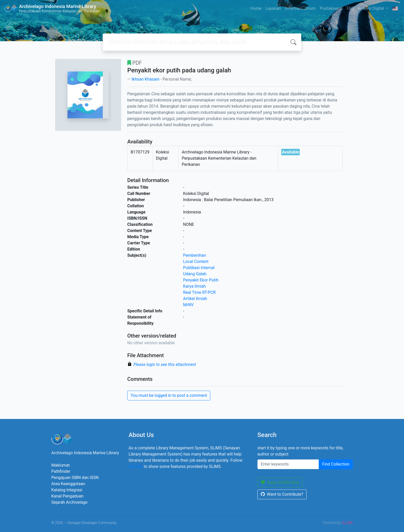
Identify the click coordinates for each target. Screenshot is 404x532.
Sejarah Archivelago (69, 502)
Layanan (273, 8)
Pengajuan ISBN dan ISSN (75, 478)
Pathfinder (61, 471)
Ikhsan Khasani (145, 79)
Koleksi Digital (372, 8)
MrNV (188, 305)
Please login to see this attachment (165, 364)
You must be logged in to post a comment (169, 395)
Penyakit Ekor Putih (201, 280)
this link (136, 466)
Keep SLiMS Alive (280, 482)
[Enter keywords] (288, 464)
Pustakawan (331, 8)
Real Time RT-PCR (199, 292)
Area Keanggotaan (68, 484)
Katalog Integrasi (67, 490)
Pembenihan (195, 255)
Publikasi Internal (199, 268)
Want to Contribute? (282, 494)
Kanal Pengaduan (67, 496)
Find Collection (336, 464)
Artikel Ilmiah (195, 299)
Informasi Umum (300, 8)
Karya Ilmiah (195, 286)
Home (256, 8)
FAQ (350, 8)
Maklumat (60, 465)
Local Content (196, 261)
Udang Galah (195, 274)
